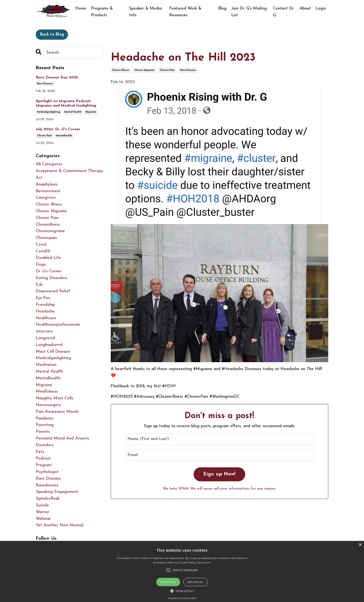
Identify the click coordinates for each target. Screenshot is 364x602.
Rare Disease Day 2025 (57, 78)
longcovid (45, 338)
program (44, 465)
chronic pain (167, 70)
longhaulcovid (49, 345)
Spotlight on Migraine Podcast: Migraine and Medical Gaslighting (66, 103)
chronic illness (120, 70)
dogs (41, 265)
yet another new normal (60, 525)
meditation (46, 365)
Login (321, 8)
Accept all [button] (168, 582)
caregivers (46, 198)
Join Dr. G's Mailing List (249, 12)
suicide (42, 505)
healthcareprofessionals (58, 325)
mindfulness (47, 392)
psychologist (47, 472)
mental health (73, 112)
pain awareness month (57, 412)
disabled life (48, 258)
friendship (45, 305)
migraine (91, 112)
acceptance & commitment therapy (69, 171)
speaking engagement (57, 492)
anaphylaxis (47, 184)
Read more (204, 562)
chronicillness (48, 225)
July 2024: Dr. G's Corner (58, 129)
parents (43, 432)
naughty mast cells (55, 398)
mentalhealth (64, 136)
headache (45, 311)
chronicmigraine (50, 231)
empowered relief (53, 291)
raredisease (47, 485)
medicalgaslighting (49, 112)
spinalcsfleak (48, 499)
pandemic (45, 418)
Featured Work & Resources (185, 12)
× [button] (360, 545)
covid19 (43, 251)
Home (81, 8)
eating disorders (52, 278)
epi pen (43, 298)
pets (40, 452)
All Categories (49, 164)
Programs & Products (102, 12)
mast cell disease (53, 352)
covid (41, 245)
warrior (42, 512)
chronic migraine (144, 70)
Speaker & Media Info (146, 12)
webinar (43, 519)
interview (44, 331)
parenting (45, 425)
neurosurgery (48, 405)
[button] (182, 591)
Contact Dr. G (284, 12)
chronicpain (46, 238)
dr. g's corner (49, 271)
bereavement (48, 191)
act (39, 178)
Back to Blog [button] (52, 35)
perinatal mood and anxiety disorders (62, 442)
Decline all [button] (196, 582)
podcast (43, 458)
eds (39, 285)
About (305, 8)
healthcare (46, 318)
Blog (222, 8)
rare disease (188, 70)
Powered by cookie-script (182, 598)
